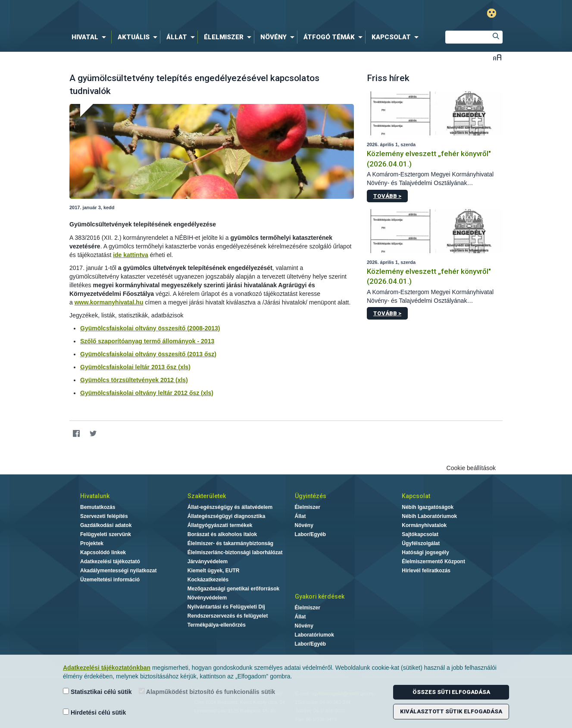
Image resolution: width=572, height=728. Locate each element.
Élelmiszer (308, 507)
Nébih (194, 14)
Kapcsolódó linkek (103, 552)
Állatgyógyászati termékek (220, 525)
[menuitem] (91, 37)
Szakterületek (207, 496)
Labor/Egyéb (311, 534)
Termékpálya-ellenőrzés (217, 625)
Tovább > (387, 196)
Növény (304, 525)
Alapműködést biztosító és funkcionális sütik (207, 692)
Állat (300, 516)
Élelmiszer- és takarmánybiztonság (230, 543)
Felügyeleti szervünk (106, 534)
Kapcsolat (416, 496)
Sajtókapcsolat (420, 534)
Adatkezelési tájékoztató (110, 562)
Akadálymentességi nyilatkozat (118, 571)
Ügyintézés (311, 496)
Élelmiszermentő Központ (433, 562)
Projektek (92, 543)
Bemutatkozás (98, 507)
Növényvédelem (207, 598)
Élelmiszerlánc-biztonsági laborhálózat (235, 552)
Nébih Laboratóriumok (429, 516)
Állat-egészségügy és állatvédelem (230, 507)
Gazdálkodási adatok (106, 525)
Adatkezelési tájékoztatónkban (107, 668)
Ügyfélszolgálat (421, 543)
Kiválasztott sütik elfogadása (451, 711)
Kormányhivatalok (424, 525)
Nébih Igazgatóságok (428, 507)
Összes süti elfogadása (451, 692)
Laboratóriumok (314, 635)
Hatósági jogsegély (425, 552)
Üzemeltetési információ (110, 580)
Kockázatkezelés (208, 580)
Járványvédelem (208, 562)
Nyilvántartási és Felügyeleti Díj (226, 607)
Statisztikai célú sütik (97, 692)
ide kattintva (131, 255)
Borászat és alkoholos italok (222, 534)
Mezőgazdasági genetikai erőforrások (233, 589)
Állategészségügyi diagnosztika (227, 516)
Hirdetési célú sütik (94, 712)
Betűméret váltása (497, 57)
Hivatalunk (95, 496)
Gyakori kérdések (320, 596)
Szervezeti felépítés (104, 516)
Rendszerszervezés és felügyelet (228, 616)
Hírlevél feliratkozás (426, 571)
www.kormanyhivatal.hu (109, 302)
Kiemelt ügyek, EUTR (214, 571)
